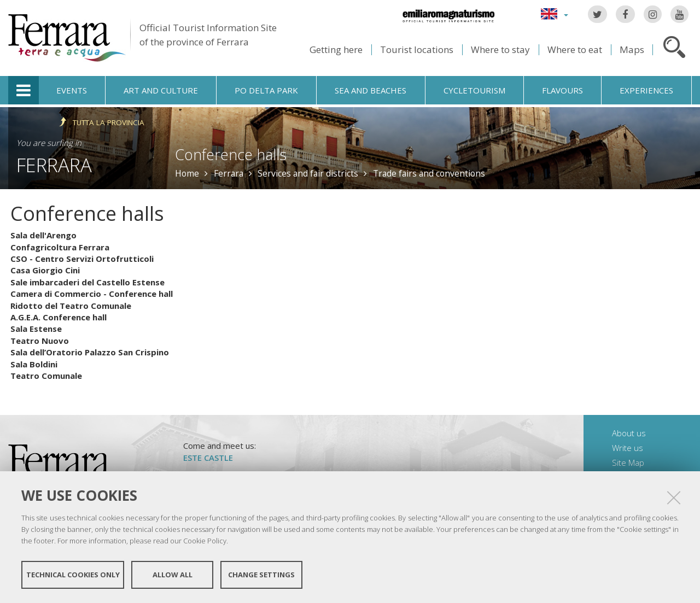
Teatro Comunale (46, 376)
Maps (632, 49)
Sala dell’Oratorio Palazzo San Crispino (90, 352)
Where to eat (575, 49)
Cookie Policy (205, 541)
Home (187, 173)
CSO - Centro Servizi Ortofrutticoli (82, 259)
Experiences (646, 90)
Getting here (336, 49)
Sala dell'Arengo (43, 235)
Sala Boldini (34, 364)
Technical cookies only (73, 575)
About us (629, 433)
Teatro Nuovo (40, 341)
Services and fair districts (308, 173)
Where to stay (500, 49)
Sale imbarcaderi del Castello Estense (87, 282)
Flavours (562, 90)
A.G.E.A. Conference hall (59, 317)
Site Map (628, 463)
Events (72, 90)
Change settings (261, 575)
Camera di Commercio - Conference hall (92, 294)
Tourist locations (417, 49)
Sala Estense (36, 329)
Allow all (173, 575)
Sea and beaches (371, 90)
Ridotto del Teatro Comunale (71, 306)
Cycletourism (474, 90)
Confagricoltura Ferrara (60, 247)
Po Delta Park (266, 90)
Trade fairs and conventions (429, 173)
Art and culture (161, 90)
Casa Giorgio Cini (45, 270)
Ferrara (54, 165)
